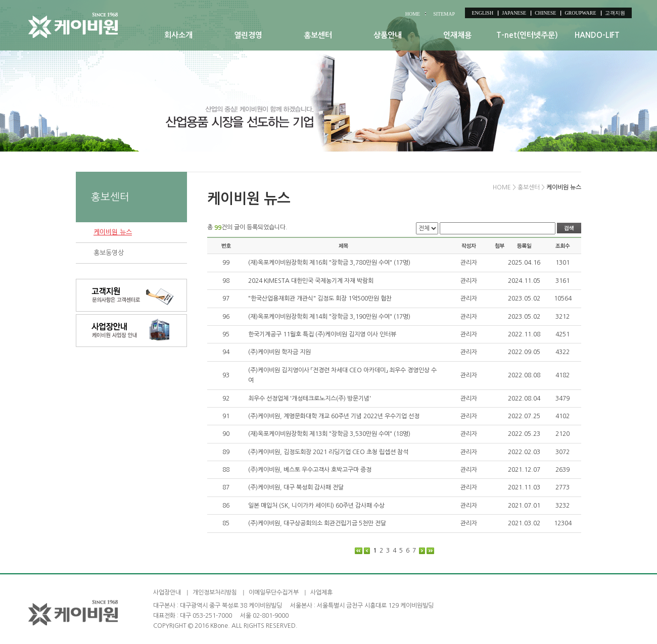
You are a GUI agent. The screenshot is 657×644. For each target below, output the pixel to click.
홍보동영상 (109, 253)
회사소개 (178, 35)
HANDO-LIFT (597, 35)
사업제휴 (321, 592)
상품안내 (388, 35)
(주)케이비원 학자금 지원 (279, 352)
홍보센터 (318, 35)
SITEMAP (444, 14)
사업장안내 (167, 592)
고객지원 (615, 13)
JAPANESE (514, 13)
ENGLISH (482, 13)
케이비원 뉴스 (113, 232)
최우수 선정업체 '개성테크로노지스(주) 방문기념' (310, 399)
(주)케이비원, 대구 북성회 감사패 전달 (296, 487)
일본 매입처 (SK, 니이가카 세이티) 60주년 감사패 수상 (316, 506)
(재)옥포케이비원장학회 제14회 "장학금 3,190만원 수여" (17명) (329, 317)
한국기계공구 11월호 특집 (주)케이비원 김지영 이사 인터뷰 (322, 334)
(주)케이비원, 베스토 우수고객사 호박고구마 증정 (310, 470)
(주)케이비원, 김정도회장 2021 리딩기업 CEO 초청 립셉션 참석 (328, 452)
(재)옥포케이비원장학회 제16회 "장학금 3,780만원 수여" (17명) (329, 263)
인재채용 (457, 35)
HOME (413, 14)
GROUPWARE (580, 13)
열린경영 (248, 35)
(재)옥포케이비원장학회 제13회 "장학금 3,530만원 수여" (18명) (329, 434)
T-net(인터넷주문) (527, 35)
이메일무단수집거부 (274, 592)
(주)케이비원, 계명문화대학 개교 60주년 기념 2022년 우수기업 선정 (334, 416)
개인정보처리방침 (215, 592)
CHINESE (545, 13)
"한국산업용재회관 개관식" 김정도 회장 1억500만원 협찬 (320, 299)
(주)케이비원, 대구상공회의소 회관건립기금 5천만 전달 (317, 523)
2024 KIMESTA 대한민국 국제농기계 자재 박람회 (311, 281)
